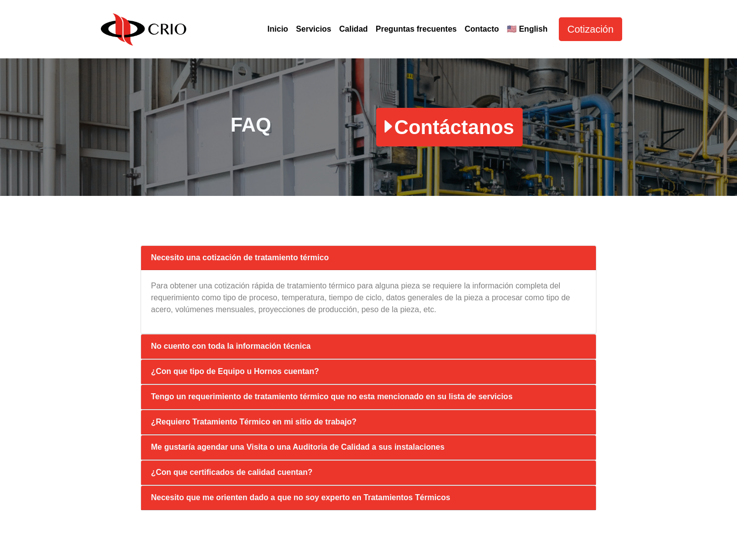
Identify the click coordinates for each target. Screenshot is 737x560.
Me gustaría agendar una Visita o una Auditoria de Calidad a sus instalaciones (298, 447)
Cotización (590, 29)
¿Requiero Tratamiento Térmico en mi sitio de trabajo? (254, 422)
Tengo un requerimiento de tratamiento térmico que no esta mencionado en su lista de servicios (332, 397)
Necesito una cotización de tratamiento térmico (240, 257)
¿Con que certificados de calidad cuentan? (232, 472)
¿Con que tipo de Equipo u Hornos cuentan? (235, 371)
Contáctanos (449, 127)
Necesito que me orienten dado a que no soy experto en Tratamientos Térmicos (301, 497)
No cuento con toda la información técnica (231, 346)
